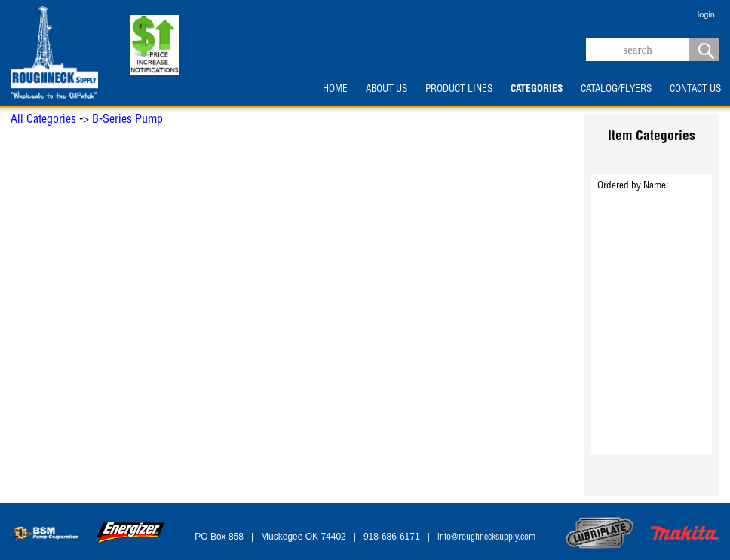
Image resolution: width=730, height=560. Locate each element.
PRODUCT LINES (459, 90)
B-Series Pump (127, 121)
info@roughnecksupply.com (486, 537)
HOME (335, 90)
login (706, 14)
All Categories (43, 121)
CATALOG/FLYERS (616, 90)
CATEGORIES (537, 90)
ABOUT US (386, 90)
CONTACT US (695, 90)
